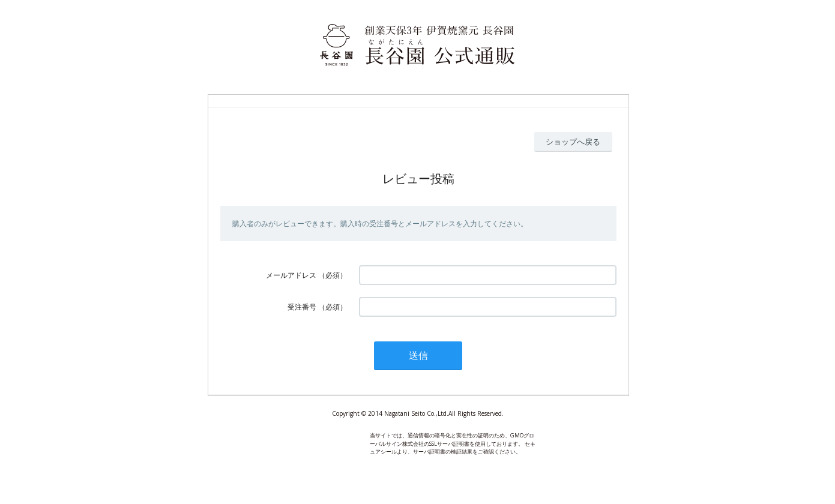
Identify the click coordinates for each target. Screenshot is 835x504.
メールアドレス (291, 275)
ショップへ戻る (573, 142)
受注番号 (302, 307)
